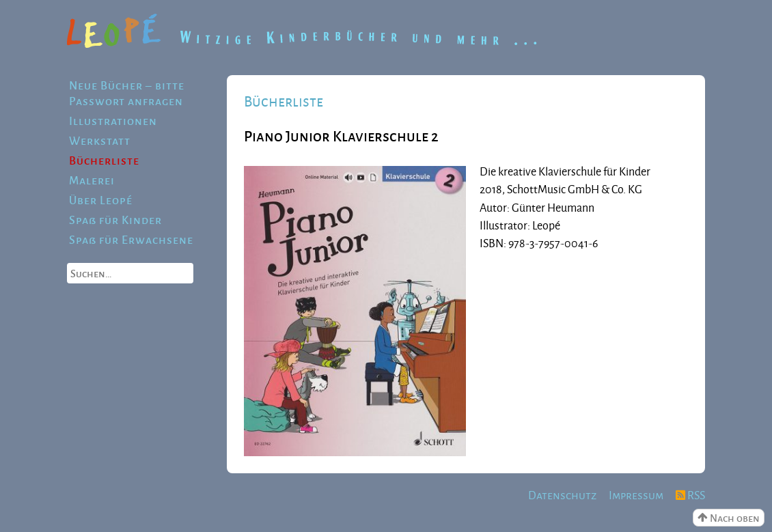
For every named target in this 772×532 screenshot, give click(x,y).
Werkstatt (100, 140)
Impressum (636, 495)
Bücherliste (104, 160)
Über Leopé (101, 200)
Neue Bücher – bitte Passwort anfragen (127, 93)
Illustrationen (113, 121)
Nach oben (729, 518)
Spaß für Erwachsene (131, 239)
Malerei (92, 180)
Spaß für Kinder (115, 220)
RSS (690, 495)
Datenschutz (562, 495)
